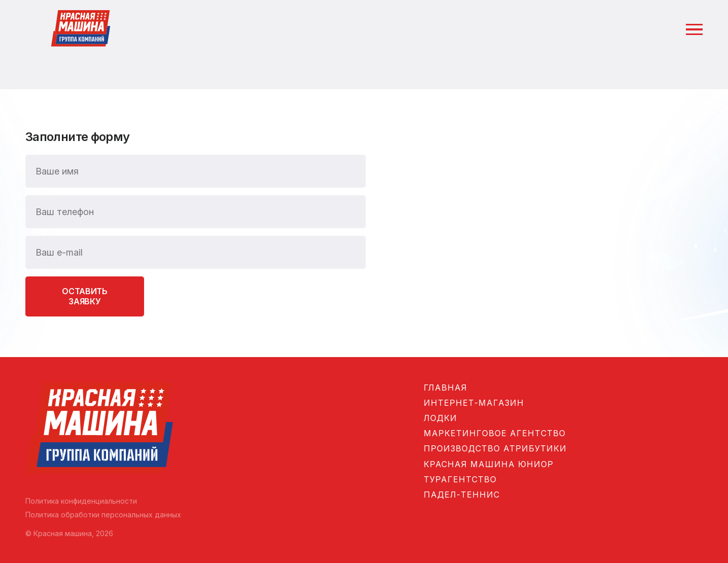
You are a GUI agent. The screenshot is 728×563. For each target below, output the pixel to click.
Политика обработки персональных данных (103, 515)
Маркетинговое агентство (495, 433)
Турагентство (460, 479)
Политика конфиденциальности (81, 501)
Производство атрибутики (495, 448)
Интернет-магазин (474, 403)
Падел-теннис (462, 495)
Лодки (440, 418)
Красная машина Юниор (489, 464)
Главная (445, 388)
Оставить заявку (84, 296)
